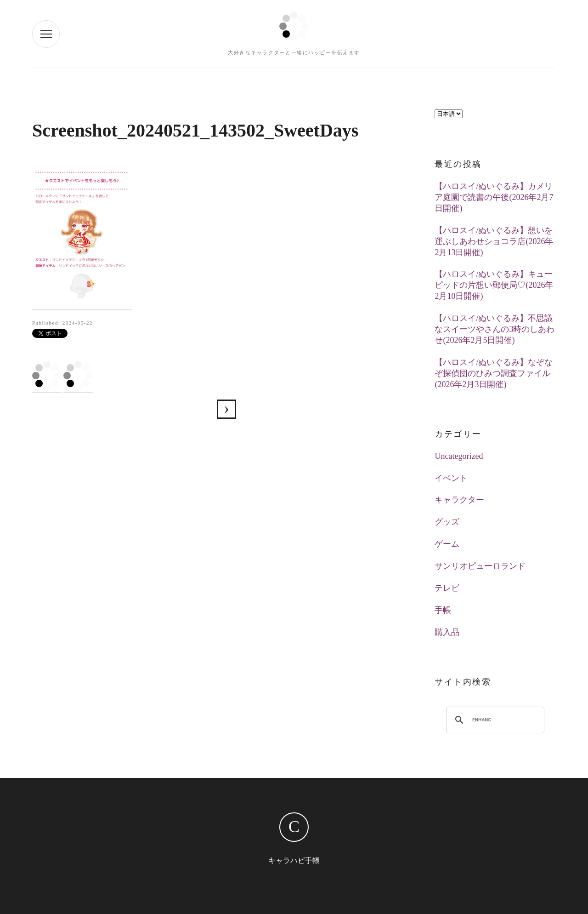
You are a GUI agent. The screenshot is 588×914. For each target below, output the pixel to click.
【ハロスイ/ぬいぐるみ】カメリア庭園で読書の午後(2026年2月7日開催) (494, 197)
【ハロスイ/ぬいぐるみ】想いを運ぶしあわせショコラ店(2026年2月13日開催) (494, 241)
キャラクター (459, 500)
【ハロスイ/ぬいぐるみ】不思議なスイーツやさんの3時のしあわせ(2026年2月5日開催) (495, 329)
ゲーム (447, 544)
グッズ (447, 522)
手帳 (443, 610)
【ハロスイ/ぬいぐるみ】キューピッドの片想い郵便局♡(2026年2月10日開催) (494, 285)
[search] (481, 720)
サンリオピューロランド (480, 566)
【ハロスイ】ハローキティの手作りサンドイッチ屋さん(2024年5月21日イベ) (226, 409)
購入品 (447, 632)
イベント (451, 478)
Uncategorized (459, 456)
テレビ (447, 588)
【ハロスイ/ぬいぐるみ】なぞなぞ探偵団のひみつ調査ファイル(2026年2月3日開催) (494, 373)
